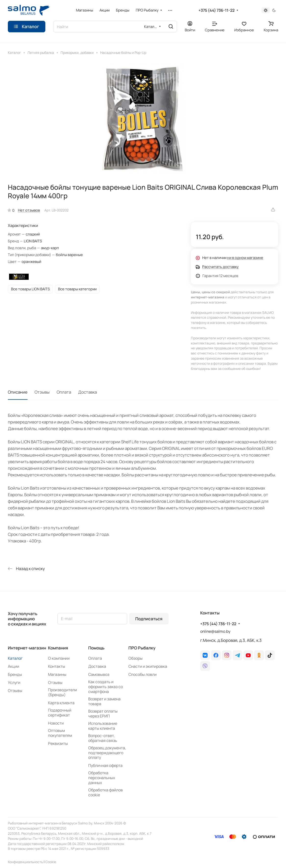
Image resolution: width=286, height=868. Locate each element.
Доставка (87, 392)
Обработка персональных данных (102, 778)
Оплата (64, 392)
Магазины (57, 674)
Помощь (96, 648)
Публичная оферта (105, 765)
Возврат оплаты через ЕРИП (103, 714)
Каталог (15, 658)
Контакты (57, 666)
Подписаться (149, 619)
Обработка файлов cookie (106, 792)
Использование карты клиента (103, 726)
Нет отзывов (29, 210)
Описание (18, 392)
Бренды (15, 674)
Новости (56, 723)
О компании (59, 658)
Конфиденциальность (25, 862)
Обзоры (136, 658)
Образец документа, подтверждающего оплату (107, 753)
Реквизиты (58, 743)
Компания (58, 648)
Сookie (51, 862)
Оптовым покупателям (60, 733)
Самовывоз (99, 674)
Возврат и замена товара (104, 701)
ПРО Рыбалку (142, 648)
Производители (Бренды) (62, 692)
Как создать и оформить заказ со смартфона (106, 687)
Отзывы (42, 392)
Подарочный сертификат (60, 713)
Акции (13, 666)
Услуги (14, 682)
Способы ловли (143, 674)
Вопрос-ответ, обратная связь (103, 738)
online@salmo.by (215, 631)
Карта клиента (61, 703)
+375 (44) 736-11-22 (217, 10)
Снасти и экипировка (148, 666)
